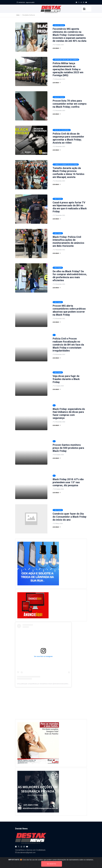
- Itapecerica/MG (30, 3)
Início (18, 15)
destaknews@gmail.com (26, 853)
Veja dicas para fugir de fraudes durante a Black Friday (66, 379)
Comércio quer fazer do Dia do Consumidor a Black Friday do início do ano (70, 517)
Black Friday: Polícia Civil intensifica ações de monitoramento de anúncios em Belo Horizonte (68, 241)
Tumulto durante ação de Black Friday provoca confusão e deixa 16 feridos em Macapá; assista (68, 173)
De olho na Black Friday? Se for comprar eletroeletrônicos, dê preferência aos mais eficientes (70, 276)
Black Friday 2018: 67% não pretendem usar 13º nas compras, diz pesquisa (68, 482)
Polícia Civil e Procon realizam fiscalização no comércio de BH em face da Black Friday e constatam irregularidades (68, 345)
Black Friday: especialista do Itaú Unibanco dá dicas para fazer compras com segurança (69, 414)
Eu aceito (52, 864)
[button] (87, 9)
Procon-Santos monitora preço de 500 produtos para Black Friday (68, 448)
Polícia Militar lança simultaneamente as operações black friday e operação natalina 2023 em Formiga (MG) (68, 69)
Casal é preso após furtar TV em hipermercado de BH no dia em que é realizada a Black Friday (70, 207)
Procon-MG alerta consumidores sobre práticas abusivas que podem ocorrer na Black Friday (69, 310)
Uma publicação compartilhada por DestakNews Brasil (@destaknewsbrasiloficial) (43, 684)
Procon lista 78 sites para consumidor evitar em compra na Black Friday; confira (70, 104)
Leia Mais (57, 48)
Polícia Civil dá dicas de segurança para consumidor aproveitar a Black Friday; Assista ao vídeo (68, 138)
